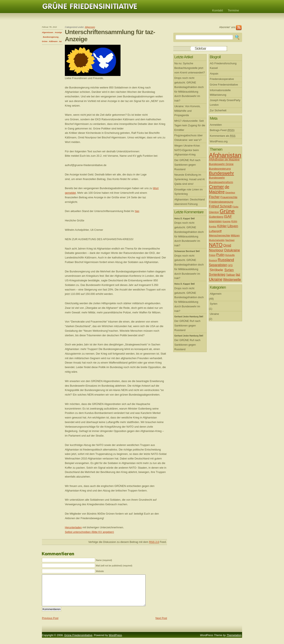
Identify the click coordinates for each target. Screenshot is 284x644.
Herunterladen (73, 527)
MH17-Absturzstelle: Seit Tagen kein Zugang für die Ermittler (190, 125)
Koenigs (227, 221)
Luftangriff (215, 231)
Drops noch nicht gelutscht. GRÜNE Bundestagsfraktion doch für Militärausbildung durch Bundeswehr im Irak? (189, 89)
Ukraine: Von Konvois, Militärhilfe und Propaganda (187, 111)
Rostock (213, 260)
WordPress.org (219, 141)
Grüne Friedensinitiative (90, 6)
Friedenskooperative (222, 79)
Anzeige (58, 32)
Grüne (45, 41)
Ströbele (216, 270)
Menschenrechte (219, 235)
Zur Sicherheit (218, 110)
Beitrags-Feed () (222, 130)
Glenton (214, 212)
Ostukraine (232, 250)
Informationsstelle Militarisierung (220, 92)
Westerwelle (232, 280)
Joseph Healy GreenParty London (225, 102)
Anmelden (216, 125)
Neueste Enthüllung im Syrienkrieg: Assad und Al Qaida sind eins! (189, 179)
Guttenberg (216, 217)
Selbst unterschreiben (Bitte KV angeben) (89, 532)
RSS (239, 28)
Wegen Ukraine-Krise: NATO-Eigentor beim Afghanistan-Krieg (187, 150)
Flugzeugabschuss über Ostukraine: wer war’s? (188, 138)
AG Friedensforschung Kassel (223, 66)
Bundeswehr (221, 173)
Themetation (234, 641)
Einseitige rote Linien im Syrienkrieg (188, 192)
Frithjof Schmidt (220, 206)
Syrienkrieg (217, 275)
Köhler (222, 226)
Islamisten (215, 221)
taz (61, 41)
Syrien (229, 270)
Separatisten (218, 265)
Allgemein (90, 27)
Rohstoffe (230, 255)
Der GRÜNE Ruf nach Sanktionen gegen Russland (187, 165)
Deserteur (230, 192)
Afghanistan (225, 155)
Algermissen (48, 32)
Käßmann (53, 41)
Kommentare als (223, 136)
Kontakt (217, 10)
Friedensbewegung (221, 202)
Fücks (235, 207)
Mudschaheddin (217, 240)
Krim (234, 221)
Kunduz (213, 226)
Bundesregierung (51, 37)
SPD (230, 265)
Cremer (216, 187)
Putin (220, 255)
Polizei (212, 255)
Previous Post (50, 624)
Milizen (235, 235)
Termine (233, 10)
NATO (216, 245)
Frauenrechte (229, 197)
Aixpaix (214, 74)
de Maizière (219, 189)
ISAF (228, 216)
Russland (226, 260)
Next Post (161, 624)
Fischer (214, 197)
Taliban (231, 275)
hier (137, 211)
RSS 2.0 (154, 542)
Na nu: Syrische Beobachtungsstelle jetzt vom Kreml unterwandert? (190, 68)
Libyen (233, 226)
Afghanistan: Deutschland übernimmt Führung (190, 202)
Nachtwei (230, 240)
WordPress (115, 641)
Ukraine (216, 279)
